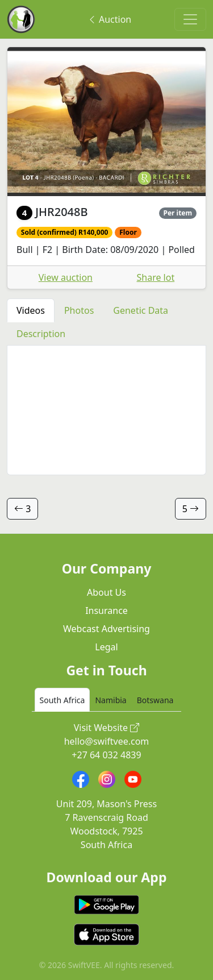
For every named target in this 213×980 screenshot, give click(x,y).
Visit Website (107, 728)
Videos (31, 310)
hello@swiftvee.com (107, 741)
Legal (106, 647)
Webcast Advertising (106, 629)
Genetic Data (141, 310)
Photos (79, 310)
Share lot (156, 277)
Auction (109, 19)
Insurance (106, 611)
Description (41, 334)
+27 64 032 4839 (106, 755)
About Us (106, 592)
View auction (66, 277)
